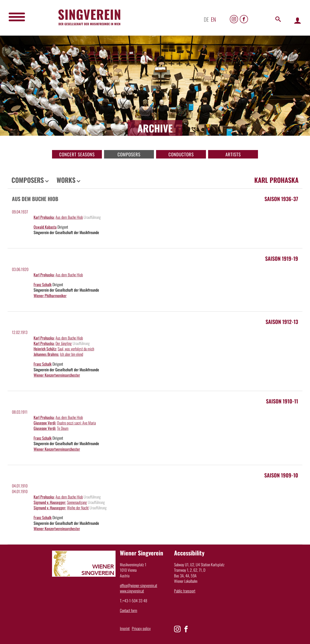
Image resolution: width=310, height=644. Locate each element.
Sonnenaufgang (77, 502)
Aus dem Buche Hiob (69, 217)
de (206, 19)
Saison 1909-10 (281, 475)
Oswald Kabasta (45, 227)
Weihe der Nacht (78, 508)
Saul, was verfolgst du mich (76, 349)
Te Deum (63, 428)
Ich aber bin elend (72, 354)
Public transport (185, 591)
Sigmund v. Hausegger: (50, 502)
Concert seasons (77, 154)
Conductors (181, 154)
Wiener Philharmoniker (50, 296)
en (213, 19)
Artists (233, 154)
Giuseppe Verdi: (45, 423)
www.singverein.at (132, 591)
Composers (129, 154)
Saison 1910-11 (282, 401)
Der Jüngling (64, 343)
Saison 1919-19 (282, 258)
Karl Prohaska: (44, 217)
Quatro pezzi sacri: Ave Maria (76, 423)
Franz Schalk (43, 284)
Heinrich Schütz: (45, 349)
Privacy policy (141, 628)
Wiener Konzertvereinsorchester (57, 375)
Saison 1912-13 (282, 322)
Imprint (125, 628)
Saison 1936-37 (281, 199)
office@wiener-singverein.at (139, 585)
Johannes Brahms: (46, 354)
